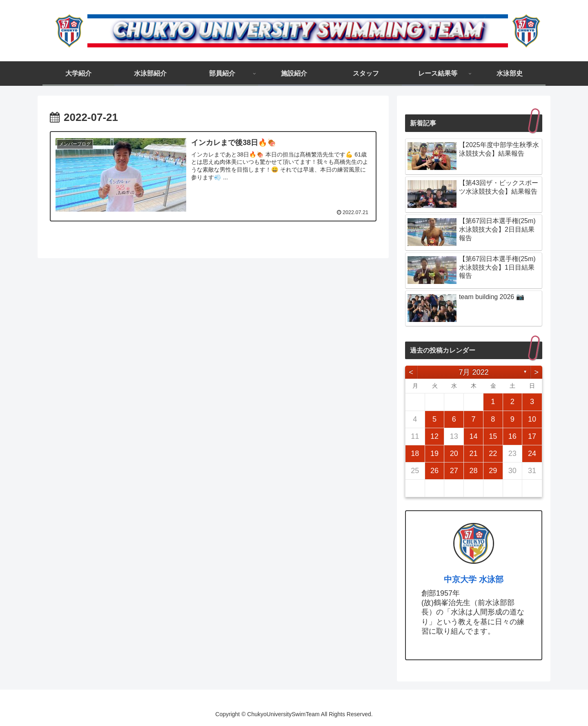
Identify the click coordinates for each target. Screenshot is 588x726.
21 (473, 453)
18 (415, 453)
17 (532, 436)
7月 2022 (473, 372)
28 (473, 471)
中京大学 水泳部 (474, 579)
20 (454, 453)
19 (434, 453)
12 (434, 436)
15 (493, 436)
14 (473, 436)
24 (532, 453)
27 (454, 471)
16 (512, 436)
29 (493, 471)
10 (532, 419)
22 (493, 453)
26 (434, 471)
